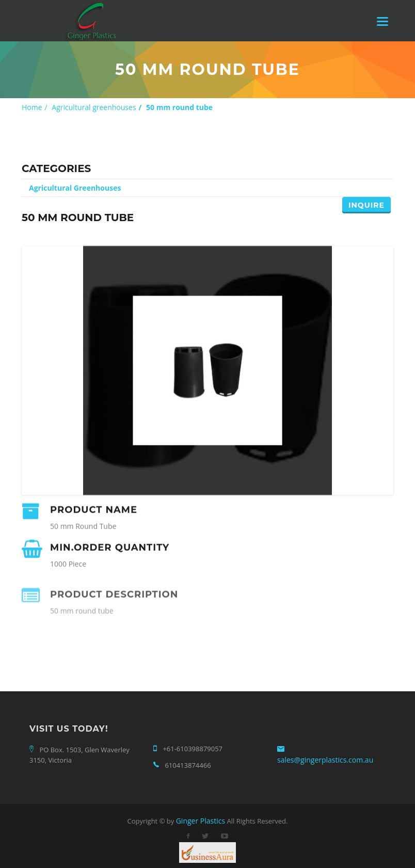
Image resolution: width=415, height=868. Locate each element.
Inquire (366, 205)
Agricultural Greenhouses (75, 188)
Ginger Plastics (201, 821)
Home (32, 107)
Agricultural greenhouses (94, 107)
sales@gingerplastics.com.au (325, 760)
